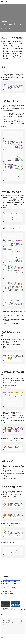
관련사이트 (3, 638)
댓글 (2, 615)
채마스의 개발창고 (6, 2)
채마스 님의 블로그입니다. (8, 623)
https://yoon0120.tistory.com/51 (11, 580)
